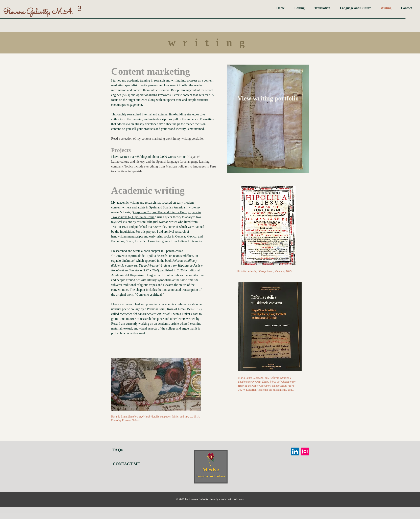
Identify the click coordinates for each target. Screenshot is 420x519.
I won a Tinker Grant (185, 314)
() (157, 265)
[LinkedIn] (295, 452)
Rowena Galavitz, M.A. (38, 12)
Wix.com (239, 499)
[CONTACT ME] (126, 464)
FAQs (118, 450)
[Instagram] (305, 452)
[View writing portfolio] (268, 98)
